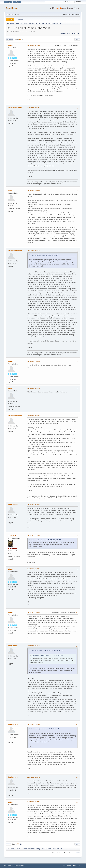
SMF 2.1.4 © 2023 (9, 866)
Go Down (10, 39)
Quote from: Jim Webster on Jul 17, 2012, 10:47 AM (46, 540)
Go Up (8, 844)
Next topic (75, 33)
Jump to (51, 853)
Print (77, 39)
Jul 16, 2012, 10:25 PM (34, 388)
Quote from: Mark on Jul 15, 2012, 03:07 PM (44, 255)
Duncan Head (13, 536)
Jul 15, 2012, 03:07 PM (34, 190)
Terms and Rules (71, 866)
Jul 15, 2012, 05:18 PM (34, 251)
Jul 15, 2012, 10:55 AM (34, 108)
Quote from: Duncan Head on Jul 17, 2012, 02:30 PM (47, 650)
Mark (10, 190)
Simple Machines (19, 866)
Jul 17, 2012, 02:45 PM (34, 612)
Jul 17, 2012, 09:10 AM (34, 416)
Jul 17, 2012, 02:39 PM (34, 569)
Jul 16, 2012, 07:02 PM (34, 361)
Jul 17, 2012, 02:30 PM (34, 535)
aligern (11, 45)
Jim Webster (13, 505)
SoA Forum (12, 8)
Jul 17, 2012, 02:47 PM (34, 646)
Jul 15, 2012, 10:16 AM (34, 45)
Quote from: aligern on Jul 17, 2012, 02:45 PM (45, 729)
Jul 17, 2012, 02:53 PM (34, 777)
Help (64, 866)
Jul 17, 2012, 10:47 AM (34, 505)
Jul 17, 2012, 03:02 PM (34, 802)
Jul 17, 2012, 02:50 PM (34, 724)
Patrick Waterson (15, 108)
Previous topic (65, 33)
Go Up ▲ (79, 866)
